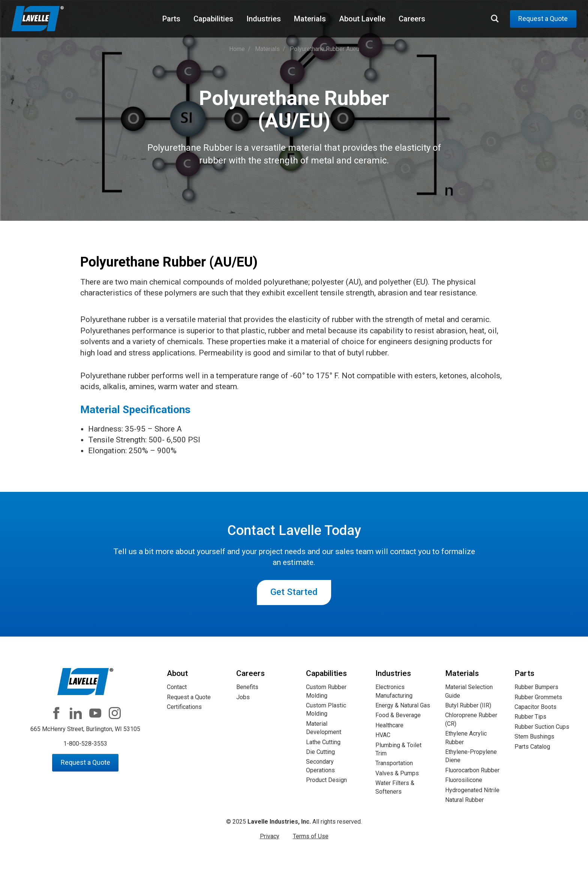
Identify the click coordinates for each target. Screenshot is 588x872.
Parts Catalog (532, 747)
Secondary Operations (320, 766)
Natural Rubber (464, 800)
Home (237, 49)
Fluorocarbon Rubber (472, 770)
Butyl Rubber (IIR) (468, 705)
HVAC (383, 735)
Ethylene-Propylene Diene (471, 756)
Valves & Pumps (397, 773)
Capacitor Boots (535, 707)
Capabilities (213, 19)
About (177, 673)
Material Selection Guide (469, 691)
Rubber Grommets (538, 697)
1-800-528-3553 (85, 744)
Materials (310, 19)
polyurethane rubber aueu (325, 49)
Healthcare (389, 725)
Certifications (184, 707)
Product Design (326, 780)
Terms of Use (311, 836)
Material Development (324, 728)
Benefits (247, 687)
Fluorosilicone (464, 780)
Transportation (394, 763)
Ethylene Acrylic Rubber (466, 738)
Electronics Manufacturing (394, 691)
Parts (171, 19)
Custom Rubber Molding (326, 691)
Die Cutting (320, 752)
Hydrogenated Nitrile (472, 790)
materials (267, 49)
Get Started (294, 592)
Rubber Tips (530, 717)
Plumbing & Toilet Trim (398, 749)
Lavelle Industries (38, 19)
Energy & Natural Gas (403, 705)
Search (495, 18)
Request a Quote (543, 19)
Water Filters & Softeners (395, 787)
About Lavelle (362, 19)
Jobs (243, 697)
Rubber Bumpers (536, 687)
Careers (412, 19)
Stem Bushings (534, 736)
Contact (177, 687)
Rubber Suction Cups (542, 727)
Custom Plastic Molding (326, 709)
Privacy (270, 836)
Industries (264, 19)
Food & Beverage (398, 715)
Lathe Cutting (323, 742)
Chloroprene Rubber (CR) (471, 719)
